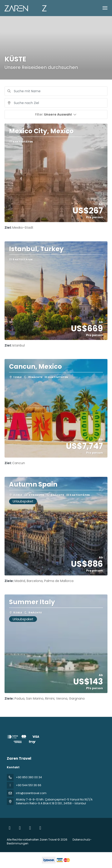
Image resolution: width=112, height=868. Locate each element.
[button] (56, 114)
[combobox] (56, 103)
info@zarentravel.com (31, 793)
